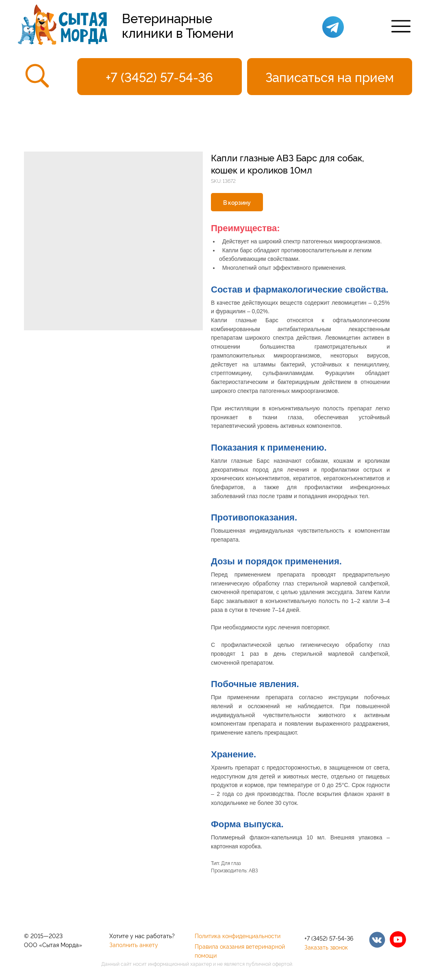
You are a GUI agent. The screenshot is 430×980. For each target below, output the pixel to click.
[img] (377, 940)
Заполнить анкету (134, 944)
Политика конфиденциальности (238, 936)
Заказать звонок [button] (326, 947)
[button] (330, 76)
